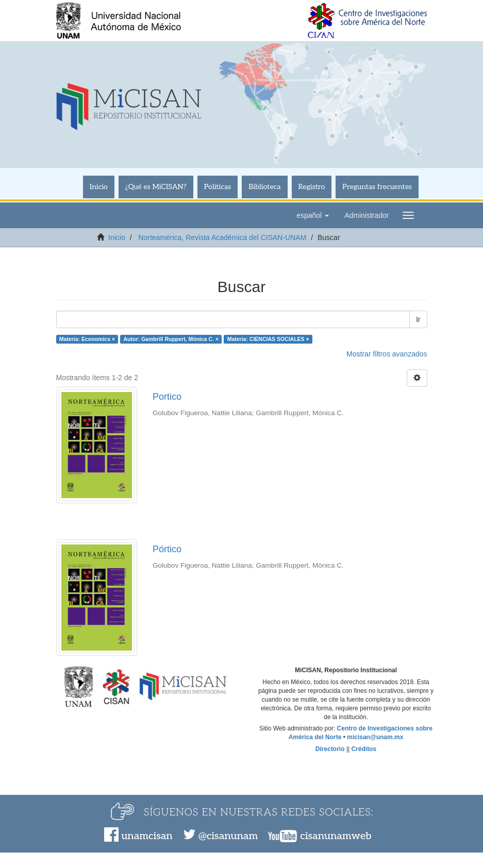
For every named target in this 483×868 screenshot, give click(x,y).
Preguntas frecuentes (377, 187)
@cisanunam (228, 836)
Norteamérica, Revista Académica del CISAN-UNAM (222, 237)
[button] (313, 215)
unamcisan (147, 836)
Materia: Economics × (87, 339)
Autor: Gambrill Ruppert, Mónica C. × (171, 339)
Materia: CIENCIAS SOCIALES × (268, 339)
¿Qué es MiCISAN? (156, 187)
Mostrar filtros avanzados (387, 354)
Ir (418, 319)
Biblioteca (264, 187)
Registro (312, 187)
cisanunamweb (336, 836)
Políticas (218, 187)
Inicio (99, 187)
